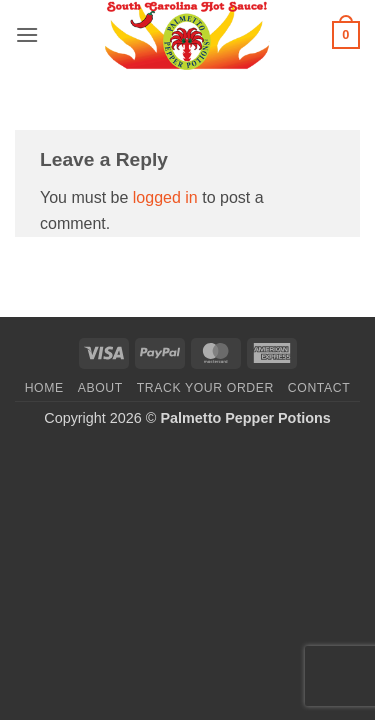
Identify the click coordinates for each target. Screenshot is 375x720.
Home (44, 388)
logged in (165, 197)
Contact (319, 388)
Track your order (205, 388)
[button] (27, 34)
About (100, 388)
